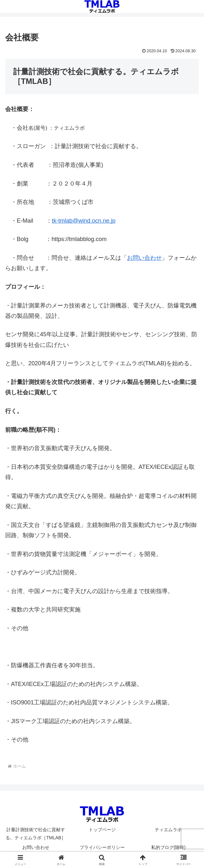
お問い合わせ (144, 258)
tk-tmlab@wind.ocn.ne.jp (84, 221)
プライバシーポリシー (102, 847)
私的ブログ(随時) (168, 847)
